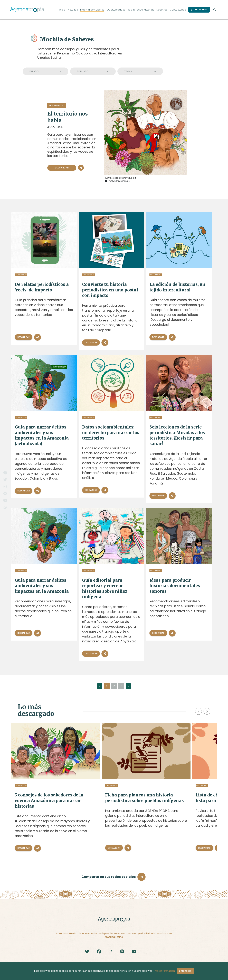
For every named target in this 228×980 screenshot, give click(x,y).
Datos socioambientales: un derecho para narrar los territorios (111, 433)
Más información (165, 971)
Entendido (185, 971)
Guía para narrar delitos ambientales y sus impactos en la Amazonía (42, 586)
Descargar (62, 168)
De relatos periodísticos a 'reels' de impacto (42, 287)
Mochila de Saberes (92, 10)
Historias (73, 10)
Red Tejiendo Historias (141, 10)
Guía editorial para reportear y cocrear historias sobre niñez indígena (105, 589)
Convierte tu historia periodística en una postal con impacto (110, 290)
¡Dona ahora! (199, 9)
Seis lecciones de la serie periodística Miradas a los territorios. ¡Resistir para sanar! (177, 435)
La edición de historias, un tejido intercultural (177, 287)
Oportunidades (116, 10)
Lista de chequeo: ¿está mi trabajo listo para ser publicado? (181, 800)
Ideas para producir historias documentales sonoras (175, 586)
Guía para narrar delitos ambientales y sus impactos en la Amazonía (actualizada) (42, 435)
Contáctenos (178, 10)
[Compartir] (37, 337)
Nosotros (162, 10)
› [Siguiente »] (128, 686)
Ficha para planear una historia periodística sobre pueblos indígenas (112, 800)
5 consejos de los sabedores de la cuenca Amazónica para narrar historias (44, 800)
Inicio (62, 10)
